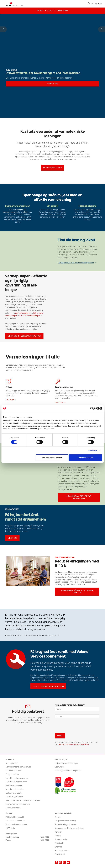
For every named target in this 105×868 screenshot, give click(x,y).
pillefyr (26, 211)
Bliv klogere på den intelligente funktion (72, 583)
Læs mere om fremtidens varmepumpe (74, 492)
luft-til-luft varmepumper (30, 314)
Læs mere (10, 397)
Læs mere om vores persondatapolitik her (73, 732)
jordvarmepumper (23, 312)
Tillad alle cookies (86, 458)
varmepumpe (21, 208)
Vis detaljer (93, 450)
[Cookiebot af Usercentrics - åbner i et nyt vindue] (92, 409)
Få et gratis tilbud (52, 167)
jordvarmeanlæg (10, 211)
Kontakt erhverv (48, 858)
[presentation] (72, 714)
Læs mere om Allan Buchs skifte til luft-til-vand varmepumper (31, 625)
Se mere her (52, 83)
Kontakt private (66, 858)
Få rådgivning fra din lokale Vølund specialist (76, 261)
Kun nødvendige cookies (52, 458)
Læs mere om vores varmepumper (20, 334)
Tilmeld (59, 724)
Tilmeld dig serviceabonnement (44, 675)
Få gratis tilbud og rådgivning (52, 9)
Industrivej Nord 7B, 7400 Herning (23, 858)
